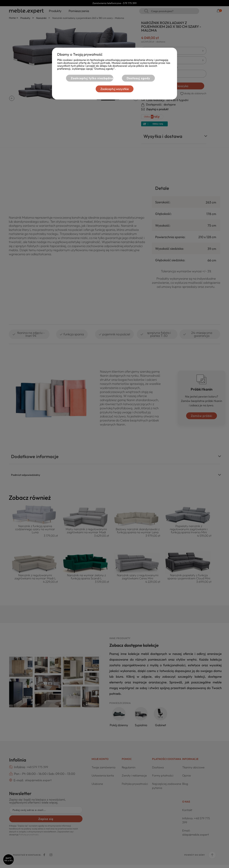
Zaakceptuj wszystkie (115, 89)
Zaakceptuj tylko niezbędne (92, 78)
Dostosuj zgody (138, 78)
